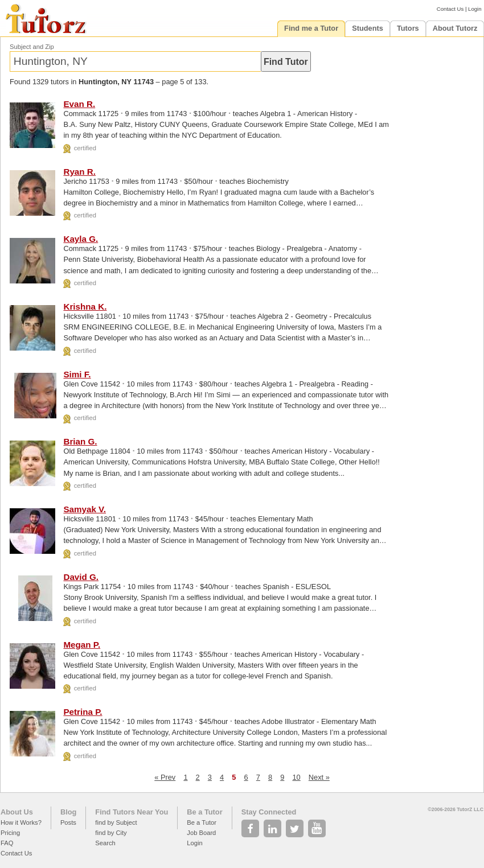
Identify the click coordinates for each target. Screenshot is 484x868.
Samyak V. (85, 509)
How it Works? (21, 822)
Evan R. (79, 104)
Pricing (10, 833)
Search (105, 843)
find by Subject (116, 822)
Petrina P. (83, 712)
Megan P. (82, 645)
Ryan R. (79, 172)
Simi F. (77, 374)
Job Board (201, 833)
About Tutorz (455, 28)
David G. (81, 577)
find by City (111, 833)
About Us (17, 812)
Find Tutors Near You (132, 812)
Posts (68, 822)
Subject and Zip (32, 47)
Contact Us (450, 9)
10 (296, 777)
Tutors (408, 28)
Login (475, 9)
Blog (68, 812)
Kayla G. (81, 239)
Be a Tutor (204, 812)
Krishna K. (85, 307)
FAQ (7, 843)
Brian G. (80, 441)
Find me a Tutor (311, 28)
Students (368, 28)
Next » (319, 777)
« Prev (165, 777)
